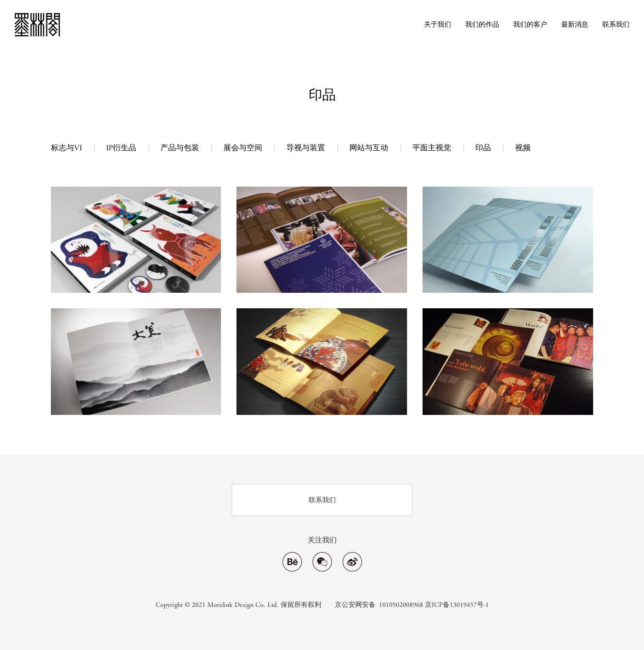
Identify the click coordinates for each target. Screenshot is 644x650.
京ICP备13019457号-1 (457, 605)
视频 (523, 148)
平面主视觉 (432, 148)
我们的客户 (530, 24)
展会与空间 (243, 148)
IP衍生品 (121, 148)
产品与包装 (180, 148)
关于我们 (438, 24)
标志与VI (66, 148)
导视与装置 (306, 148)
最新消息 (575, 24)
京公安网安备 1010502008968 (379, 605)
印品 (483, 148)
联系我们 (616, 24)
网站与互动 (369, 148)
